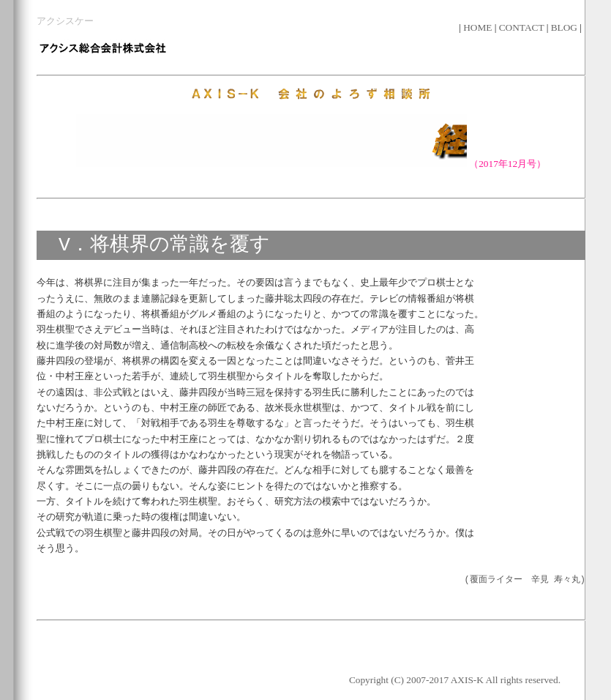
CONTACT (523, 27)
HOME (479, 27)
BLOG (566, 27)
